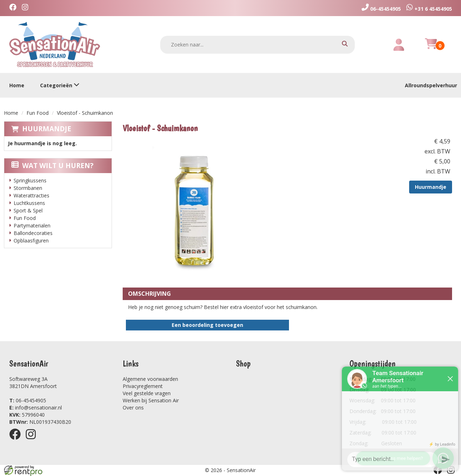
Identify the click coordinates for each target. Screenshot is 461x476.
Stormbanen (28, 188)
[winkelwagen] (431, 48)
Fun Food (38, 113)
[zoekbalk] (258, 45)
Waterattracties (31, 195)
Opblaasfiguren (31, 241)
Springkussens (30, 180)
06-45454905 (28, 400)
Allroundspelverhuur (431, 85)
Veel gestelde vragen (147, 393)
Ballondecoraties (33, 233)
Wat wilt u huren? (52, 166)
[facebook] (15, 8)
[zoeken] (345, 45)
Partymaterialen (32, 225)
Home (17, 85)
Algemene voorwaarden (150, 379)
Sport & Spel (28, 210)
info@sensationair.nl (36, 408)
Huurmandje (47, 129)
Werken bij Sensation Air (151, 400)
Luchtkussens (29, 203)
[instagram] (27, 8)
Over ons (133, 408)
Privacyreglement (143, 386)
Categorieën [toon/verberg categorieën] (60, 85)
